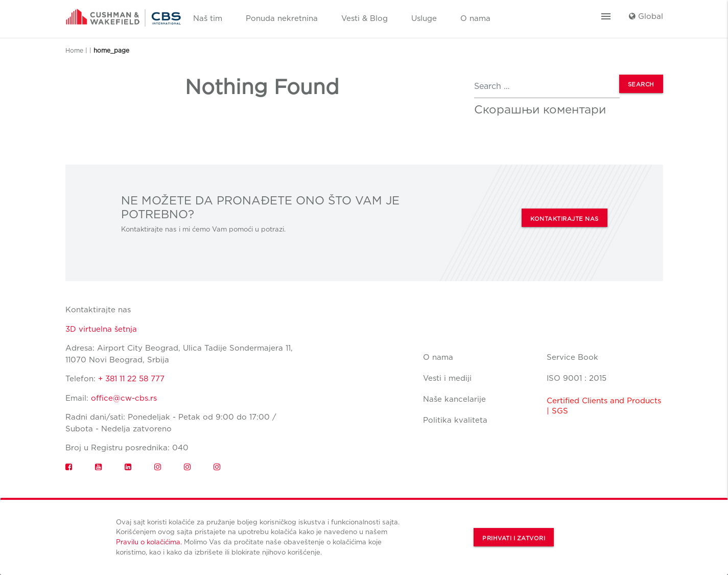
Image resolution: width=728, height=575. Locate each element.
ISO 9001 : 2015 (577, 378)
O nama (475, 18)
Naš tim (208, 18)
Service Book (572, 357)
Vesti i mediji (447, 378)
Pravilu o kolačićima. (149, 542)
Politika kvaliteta (455, 420)
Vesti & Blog (365, 18)
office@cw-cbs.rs (124, 398)
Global (646, 16)
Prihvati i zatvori (514, 538)
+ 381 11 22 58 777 (131, 379)
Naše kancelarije (454, 399)
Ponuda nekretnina (282, 18)
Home (74, 50)
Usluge (424, 18)
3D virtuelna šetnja (101, 329)
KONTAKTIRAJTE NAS (565, 219)
